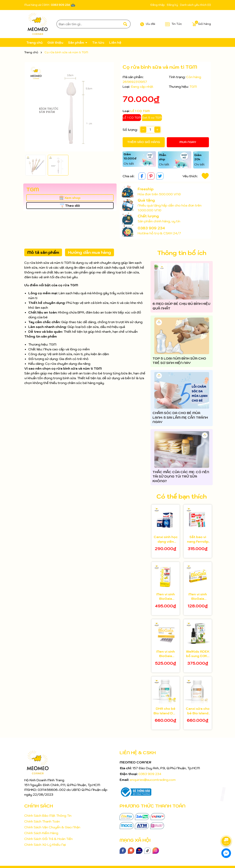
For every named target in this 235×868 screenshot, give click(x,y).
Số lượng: (130, 130)
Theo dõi (70, 206)
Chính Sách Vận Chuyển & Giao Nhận (52, 827)
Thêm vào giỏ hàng (144, 142)
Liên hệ (115, 42)
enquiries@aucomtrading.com (153, 780)
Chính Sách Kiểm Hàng (41, 833)
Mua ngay (188, 142)
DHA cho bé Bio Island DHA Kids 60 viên (166, 711)
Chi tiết (129, 164)
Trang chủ (34, 42)
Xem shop (70, 198)
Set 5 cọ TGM (152, 118)
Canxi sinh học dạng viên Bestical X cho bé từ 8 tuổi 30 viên (166, 539)
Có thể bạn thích (182, 496)
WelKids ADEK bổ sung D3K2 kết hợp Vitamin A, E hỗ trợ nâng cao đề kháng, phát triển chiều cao (198, 654)
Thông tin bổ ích (182, 253)
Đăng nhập (158, 5)
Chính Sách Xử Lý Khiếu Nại (45, 845)
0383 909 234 (60, 5)
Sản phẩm (76, 42)
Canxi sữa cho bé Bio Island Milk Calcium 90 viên (198, 711)
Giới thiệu (55, 42)
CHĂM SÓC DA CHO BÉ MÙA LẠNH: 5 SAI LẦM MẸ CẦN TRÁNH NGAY (180, 417)
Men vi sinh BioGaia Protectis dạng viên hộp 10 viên (198, 597)
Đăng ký (172, 5)
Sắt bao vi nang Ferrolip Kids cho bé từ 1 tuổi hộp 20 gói (198, 539)
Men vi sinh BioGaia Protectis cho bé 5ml (166, 597)
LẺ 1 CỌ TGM (132, 118)
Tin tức (98, 42)
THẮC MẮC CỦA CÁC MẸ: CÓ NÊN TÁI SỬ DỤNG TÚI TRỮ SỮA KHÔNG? (181, 476)
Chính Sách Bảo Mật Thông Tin (48, 816)
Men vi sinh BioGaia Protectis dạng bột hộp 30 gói (166, 654)
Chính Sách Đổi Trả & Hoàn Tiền (48, 839)
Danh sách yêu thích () (195, 5)
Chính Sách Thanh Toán (42, 821)
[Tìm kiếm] (125, 24)
